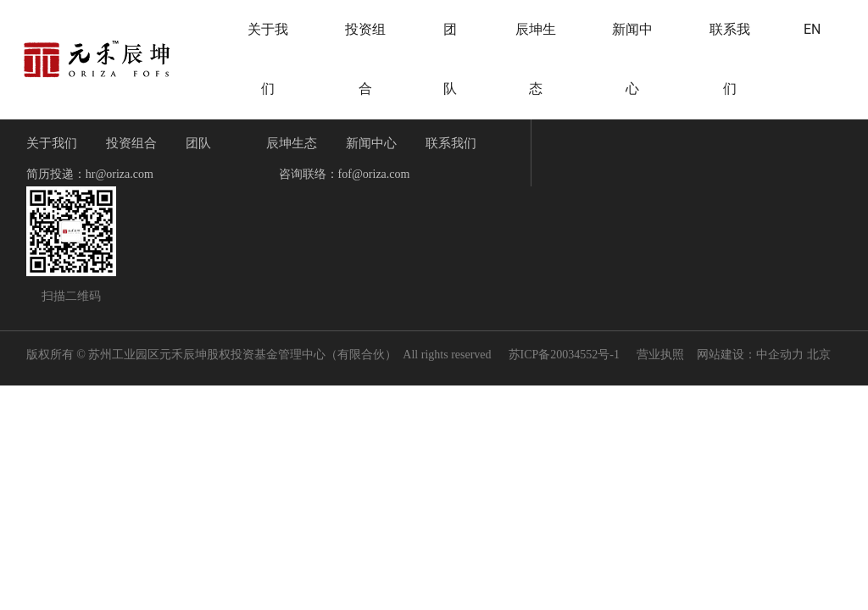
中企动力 (780, 355)
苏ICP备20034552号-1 (564, 355)
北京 (819, 355)
